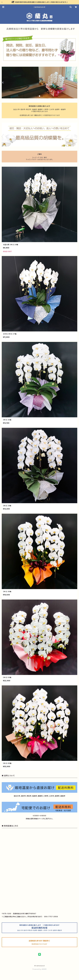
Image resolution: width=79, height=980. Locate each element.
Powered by (39, 969)
